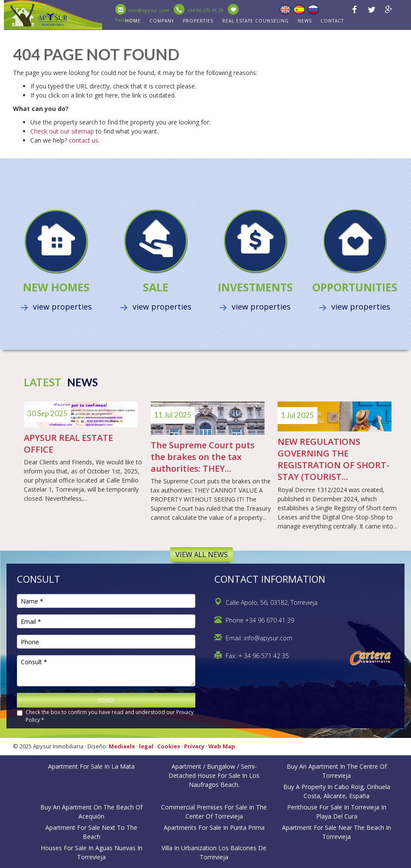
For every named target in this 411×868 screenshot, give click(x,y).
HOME (133, 21)
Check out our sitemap (62, 131)
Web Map (222, 746)
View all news (202, 555)
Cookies (169, 746)
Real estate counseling (256, 21)
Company (162, 21)
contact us (84, 140)
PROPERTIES (198, 21)
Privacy (194, 746)
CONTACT (332, 21)
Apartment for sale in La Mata (91, 766)
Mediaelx (122, 746)
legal (146, 746)
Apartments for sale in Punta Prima (214, 827)
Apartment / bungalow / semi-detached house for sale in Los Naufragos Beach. (214, 775)
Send (106, 700)
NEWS (305, 21)
